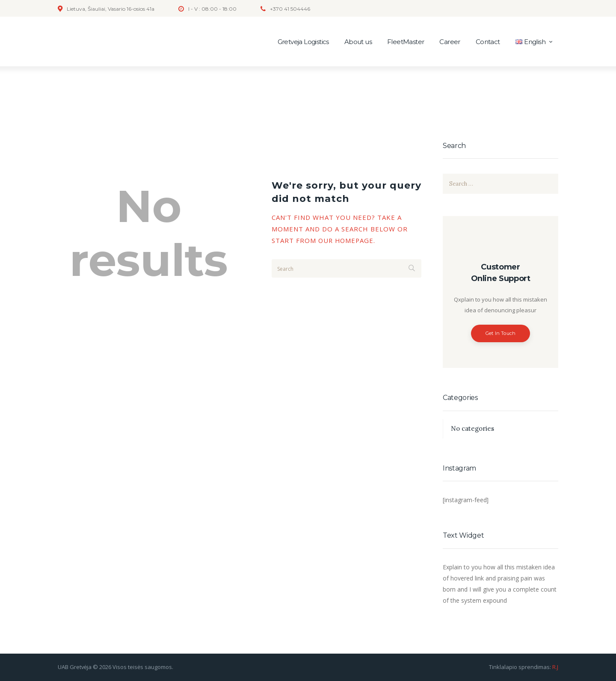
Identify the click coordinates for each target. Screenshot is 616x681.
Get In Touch (501, 333)
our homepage (347, 240)
